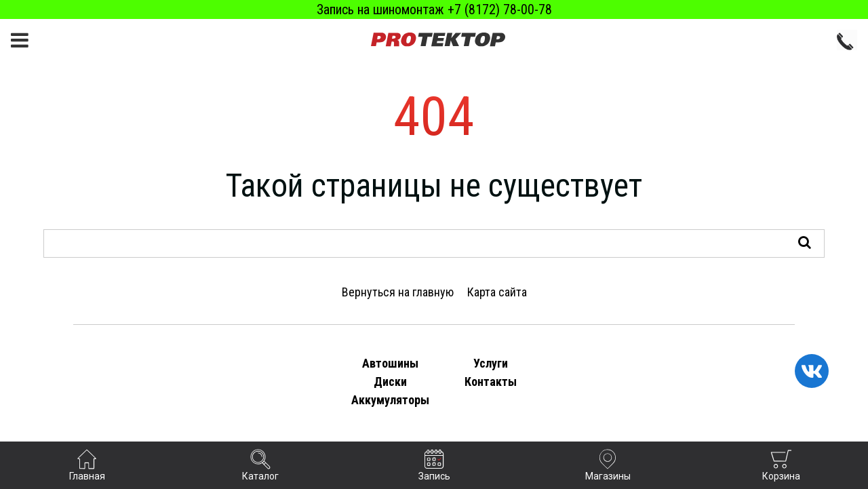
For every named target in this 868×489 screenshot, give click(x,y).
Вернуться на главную (398, 292)
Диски (390, 382)
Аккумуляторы (390, 400)
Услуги (491, 363)
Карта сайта (497, 292)
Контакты (491, 382)
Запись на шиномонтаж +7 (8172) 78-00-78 (434, 9)
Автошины (390, 363)
